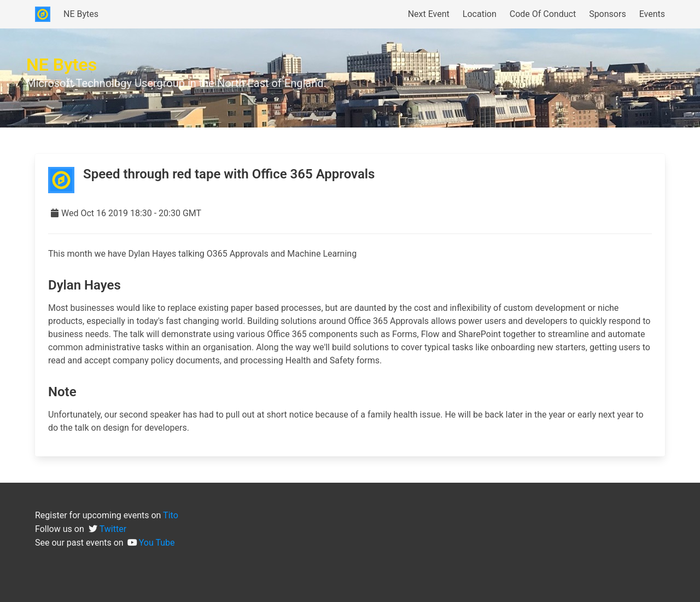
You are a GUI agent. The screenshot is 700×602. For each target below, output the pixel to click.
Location (480, 14)
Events (652, 14)
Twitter (113, 529)
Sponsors (608, 14)
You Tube (157, 543)
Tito (171, 515)
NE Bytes (81, 14)
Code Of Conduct (543, 14)
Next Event (429, 14)
